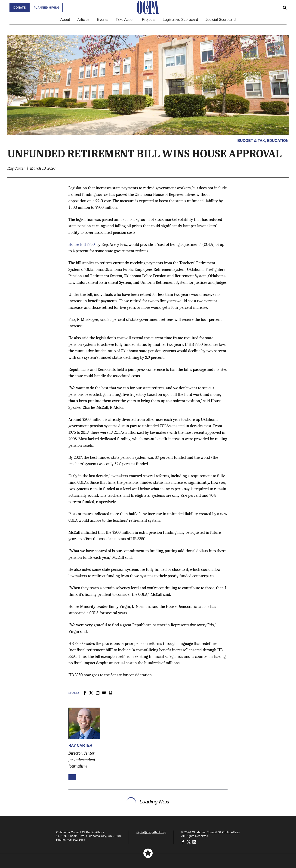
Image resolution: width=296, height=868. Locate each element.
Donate (20, 8)
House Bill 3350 (82, 245)
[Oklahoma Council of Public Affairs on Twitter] (189, 842)
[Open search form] (285, 7)
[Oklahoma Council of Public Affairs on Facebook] (183, 842)
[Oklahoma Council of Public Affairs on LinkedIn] (194, 842)
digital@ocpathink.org (151, 832)
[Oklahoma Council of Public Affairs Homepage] (148, 7)
